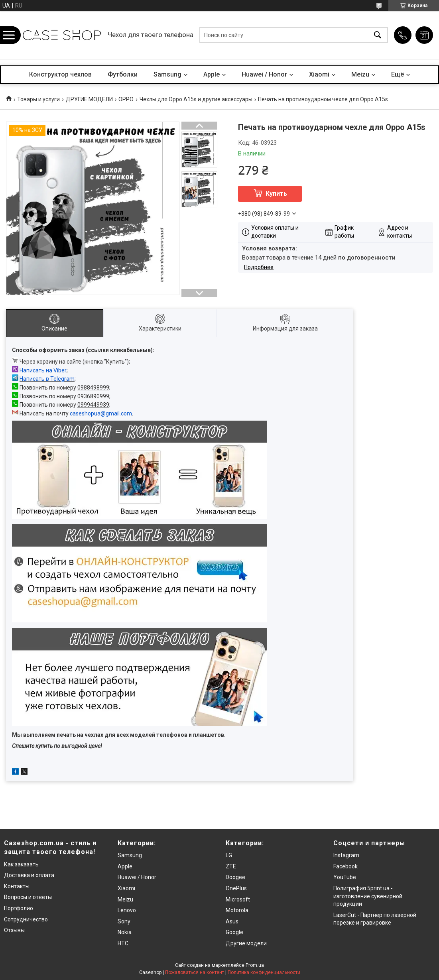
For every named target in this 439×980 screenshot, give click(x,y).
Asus (232, 921)
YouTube (345, 877)
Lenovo (127, 910)
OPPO (126, 99)
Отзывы (14, 930)
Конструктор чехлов (60, 74)
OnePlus (236, 888)
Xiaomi (319, 74)
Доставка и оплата (29, 875)
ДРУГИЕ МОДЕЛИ (89, 99)
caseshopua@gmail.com (101, 413)
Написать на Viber (43, 370)
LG (229, 855)
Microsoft (238, 899)
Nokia (125, 932)
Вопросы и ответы (28, 897)
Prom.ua (255, 965)
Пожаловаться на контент (195, 972)
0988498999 (93, 388)
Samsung (167, 74)
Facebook (345, 866)
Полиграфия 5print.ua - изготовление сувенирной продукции (368, 896)
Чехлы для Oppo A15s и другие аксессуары (196, 99)
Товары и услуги (38, 99)
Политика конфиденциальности (264, 972)
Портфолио (19, 908)
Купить (276, 194)
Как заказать (21, 864)
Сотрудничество (26, 919)
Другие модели (246, 943)
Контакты (17, 886)
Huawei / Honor (264, 74)
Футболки (123, 74)
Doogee (235, 877)
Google (234, 932)
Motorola (237, 910)
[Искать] (378, 35)
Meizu (360, 74)
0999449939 (93, 405)
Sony (124, 921)
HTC (123, 943)
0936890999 (93, 396)
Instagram (346, 855)
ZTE (231, 866)
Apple (212, 74)
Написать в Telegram (47, 379)
